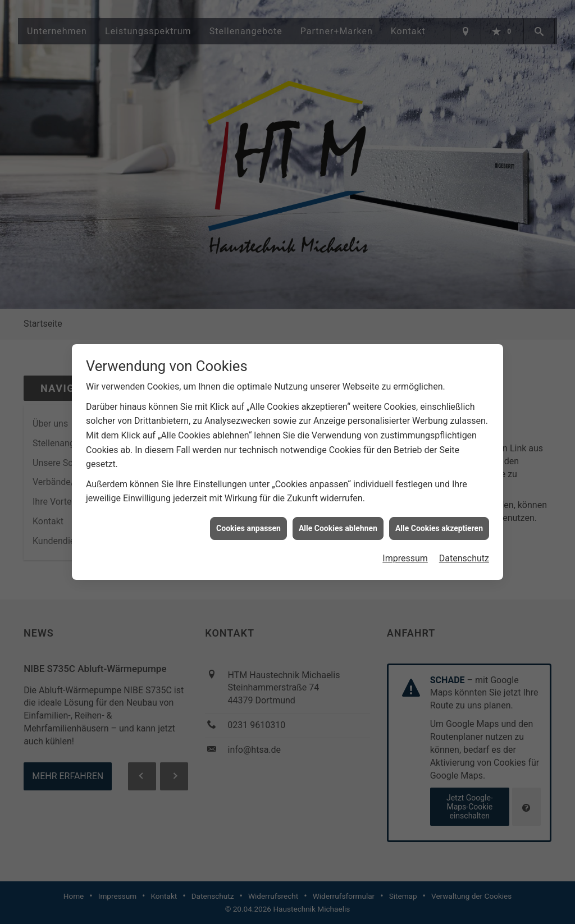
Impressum (405, 552)
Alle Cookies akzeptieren (439, 522)
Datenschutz (464, 552)
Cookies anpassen (248, 522)
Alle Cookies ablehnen (338, 522)
